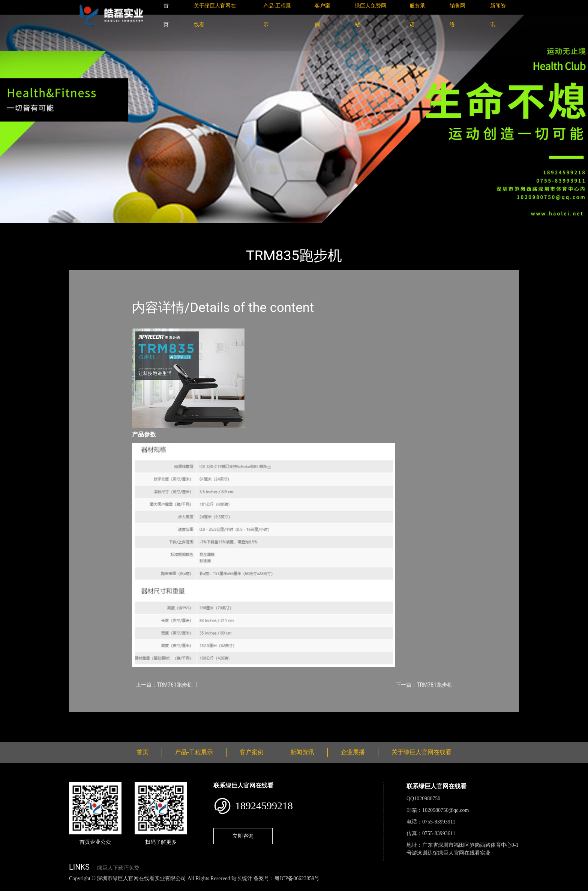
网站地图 (11, 887)
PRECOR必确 (156, 228)
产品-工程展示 (114, 228)
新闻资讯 (302, 752)
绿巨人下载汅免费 (118, 868)
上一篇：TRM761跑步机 (164, 685)
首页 (82, 228)
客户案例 (252, 752)
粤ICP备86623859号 (297, 878)
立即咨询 (243, 836)
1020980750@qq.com (446, 810)
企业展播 (353, 752)
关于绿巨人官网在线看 (421, 752)
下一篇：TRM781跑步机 (424, 685)
